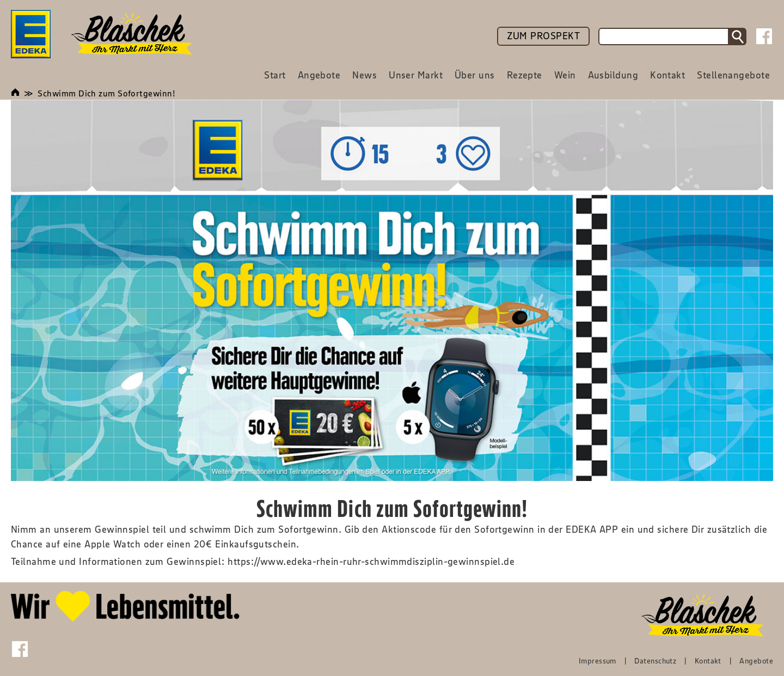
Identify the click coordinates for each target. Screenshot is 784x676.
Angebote (756, 661)
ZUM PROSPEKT (543, 36)
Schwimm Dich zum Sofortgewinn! (106, 93)
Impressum (598, 661)
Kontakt (708, 661)
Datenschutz (655, 661)
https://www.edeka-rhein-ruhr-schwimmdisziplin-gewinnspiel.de (371, 562)
